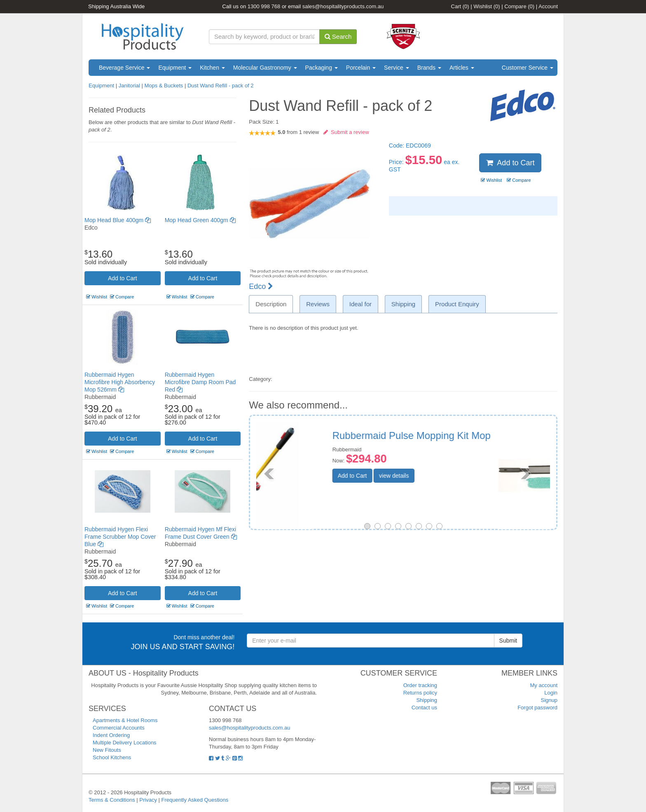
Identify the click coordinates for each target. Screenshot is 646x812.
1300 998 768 (264, 6)
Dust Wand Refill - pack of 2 (221, 86)
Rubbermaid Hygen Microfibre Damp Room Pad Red (200, 382)
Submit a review (346, 132)
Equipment (175, 68)
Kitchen (212, 68)
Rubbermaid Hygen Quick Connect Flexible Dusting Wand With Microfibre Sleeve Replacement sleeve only (460, 452)
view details (445, 508)
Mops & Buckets (164, 86)
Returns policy (420, 693)
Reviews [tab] (318, 304)
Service (397, 68)
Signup (549, 700)
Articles (462, 68)
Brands (429, 68)
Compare (519, 6)
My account (544, 685)
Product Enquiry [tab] (457, 304)
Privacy (148, 800)
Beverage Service (124, 68)
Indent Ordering (111, 735)
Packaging (322, 68)
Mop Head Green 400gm (200, 220)
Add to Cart (123, 278)
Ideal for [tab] (360, 304)
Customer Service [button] (528, 68)
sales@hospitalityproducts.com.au (343, 6)
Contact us (424, 708)
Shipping (427, 700)
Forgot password (537, 708)
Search (338, 36)
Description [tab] (271, 304)
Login (551, 693)
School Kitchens (112, 757)
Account (548, 6)
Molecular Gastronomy (265, 68)
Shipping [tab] (403, 304)
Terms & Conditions (112, 800)
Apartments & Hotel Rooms (125, 720)
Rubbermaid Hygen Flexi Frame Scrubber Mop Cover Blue (120, 537)
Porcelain (361, 68)
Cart (460, 6)
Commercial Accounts (119, 728)
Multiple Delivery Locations (125, 743)
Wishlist (487, 6)
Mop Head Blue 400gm (118, 220)
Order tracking (420, 685)
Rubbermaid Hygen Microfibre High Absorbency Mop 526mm (120, 382)
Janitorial (130, 86)
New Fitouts (107, 750)
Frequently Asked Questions (195, 800)
